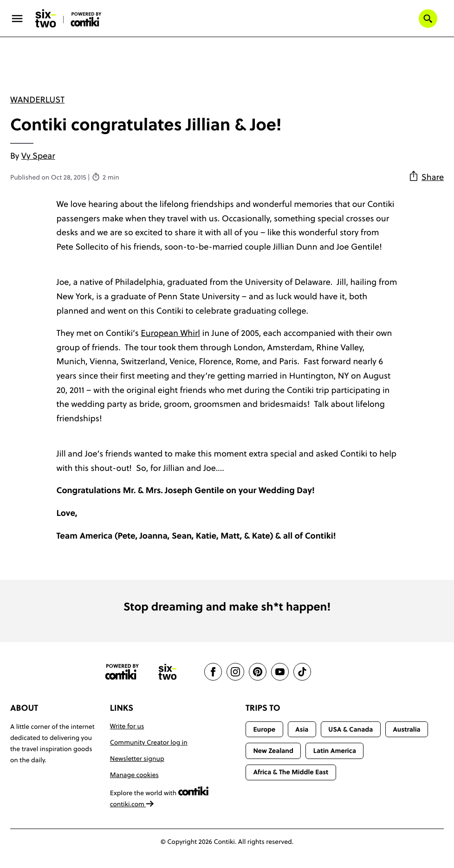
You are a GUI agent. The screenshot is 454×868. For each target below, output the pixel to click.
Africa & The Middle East (291, 772)
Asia (302, 729)
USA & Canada (350, 729)
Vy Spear (38, 156)
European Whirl (170, 333)
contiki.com (132, 804)
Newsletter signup (137, 759)
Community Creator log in (149, 742)
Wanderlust (37, 100)
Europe (264, 729)
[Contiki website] (122, 672)
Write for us (127, 726)
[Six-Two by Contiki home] (46, 19)
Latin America (335, 751)
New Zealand (273, 751)
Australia (407, 729)
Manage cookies (134, 775)
